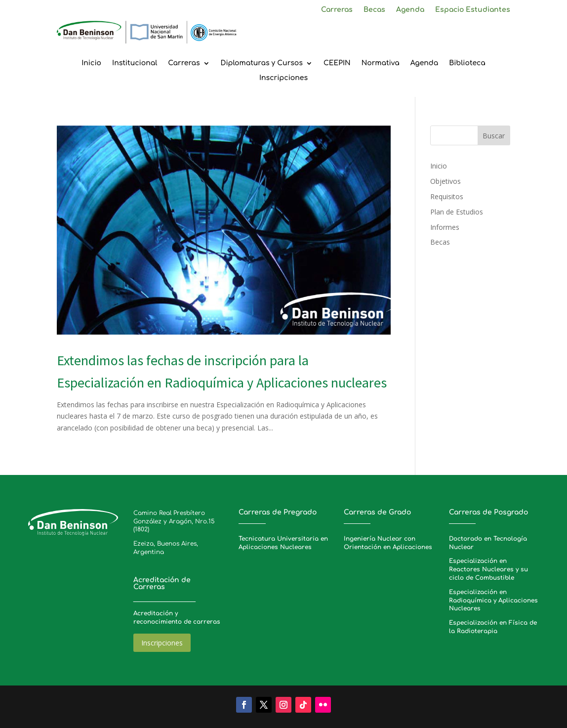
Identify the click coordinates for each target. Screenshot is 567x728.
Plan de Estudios (457, 212)
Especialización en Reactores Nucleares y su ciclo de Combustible (488, 569)
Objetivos (445, 181)
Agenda (410, 10)
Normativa (381, 63)
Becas (374, 10)
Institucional (135, 63)
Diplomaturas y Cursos (262, 63)
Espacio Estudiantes (473, 10)
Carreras (337, 10)
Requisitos (447, 196)
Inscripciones (283, 78)
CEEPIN (337, 63)
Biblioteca (467, 63)
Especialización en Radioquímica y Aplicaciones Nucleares (493, 600)
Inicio (91, 63)
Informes (445, 227)
